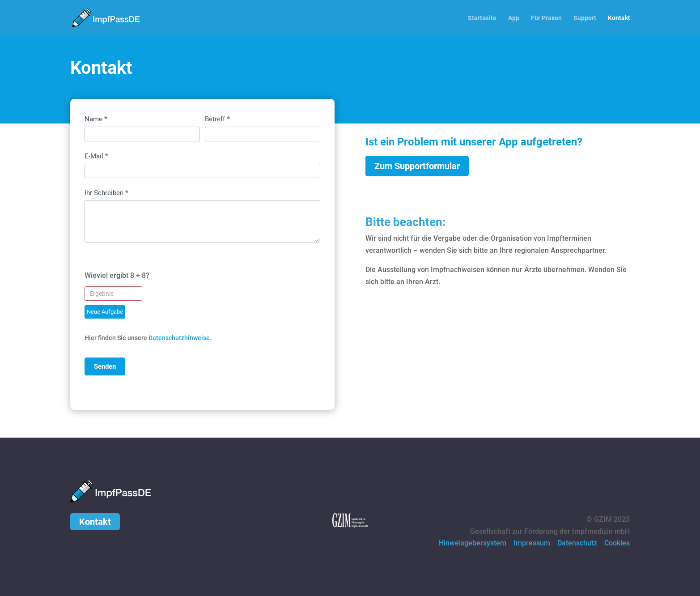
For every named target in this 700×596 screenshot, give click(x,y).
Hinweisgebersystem (473, 543)
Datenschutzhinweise (179, 338)
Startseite (482, 18)
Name (96, 119)
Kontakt (619, 18)
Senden (105, 366)
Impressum (532, 543)
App (514, 18)
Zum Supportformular (417, 166)
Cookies (617, 543)
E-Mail (96, 156)
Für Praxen (546, 18)
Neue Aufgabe (105, 312)
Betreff (217, 119)
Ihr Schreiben (106, 193)
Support (585, 18)
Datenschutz (577, 543)
